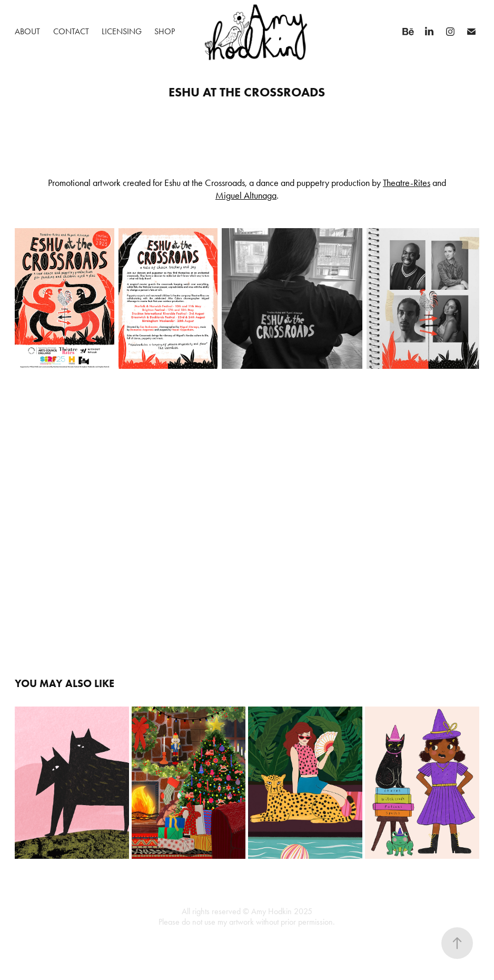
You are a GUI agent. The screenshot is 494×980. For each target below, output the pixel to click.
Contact (71, 31)
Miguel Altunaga (246, 195)
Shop (165, 31)
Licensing (122, 31)
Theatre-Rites (407, 183)
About (27, 31)
